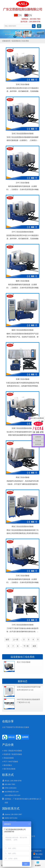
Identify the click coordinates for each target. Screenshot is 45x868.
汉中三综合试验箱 (23, 183)
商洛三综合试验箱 (23, 477)
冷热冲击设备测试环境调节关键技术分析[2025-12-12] (29, 688)
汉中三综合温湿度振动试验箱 (23, 232)
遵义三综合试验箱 (24, 662)
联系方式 (8, 775)
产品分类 (8, 745)
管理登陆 (37, 857)
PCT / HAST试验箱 (11, 762)
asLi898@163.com (12, 792)
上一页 (16, 640)
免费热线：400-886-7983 (31, 19)
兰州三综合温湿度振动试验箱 (23, 625)
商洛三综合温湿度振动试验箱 (23, 526)
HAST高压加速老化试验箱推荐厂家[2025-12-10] (28, 701)
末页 (34, 646)
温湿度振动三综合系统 (23, 657)
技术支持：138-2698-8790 (31, 22)
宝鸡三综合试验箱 (23, 84)
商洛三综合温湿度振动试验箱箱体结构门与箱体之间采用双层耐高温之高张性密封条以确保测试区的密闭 (23, 533)
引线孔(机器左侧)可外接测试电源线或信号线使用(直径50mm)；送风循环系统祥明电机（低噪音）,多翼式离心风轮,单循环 (22, 386)
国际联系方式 (11, 809)
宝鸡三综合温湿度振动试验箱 (23, 134)
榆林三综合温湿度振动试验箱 (23, 330)
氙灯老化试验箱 (9, 769)
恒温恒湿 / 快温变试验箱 (13, 754)
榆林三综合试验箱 (23, 281)
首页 (7, 640)
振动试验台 (8, 765)
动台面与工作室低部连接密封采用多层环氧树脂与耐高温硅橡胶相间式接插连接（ (23, 433)
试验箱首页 (6, 41)
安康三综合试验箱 (23, 379)
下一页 (26, 646)
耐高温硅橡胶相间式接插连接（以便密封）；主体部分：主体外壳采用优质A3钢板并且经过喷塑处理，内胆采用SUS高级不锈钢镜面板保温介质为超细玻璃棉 (22, 191)
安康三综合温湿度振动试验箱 (23, 428)
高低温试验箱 (9, 758)
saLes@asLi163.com (12, 795)
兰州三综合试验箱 (23, 576)
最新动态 (23, 681)
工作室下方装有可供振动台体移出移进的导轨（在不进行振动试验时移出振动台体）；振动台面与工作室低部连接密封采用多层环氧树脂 (23, 633)
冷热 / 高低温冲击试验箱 (13, 751)
